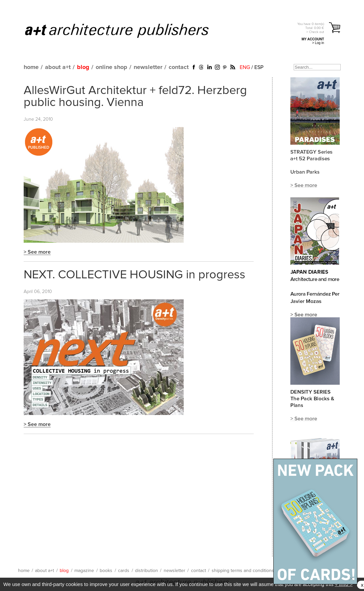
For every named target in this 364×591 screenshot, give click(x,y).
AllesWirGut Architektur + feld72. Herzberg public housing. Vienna (135, 97)
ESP (259, 67)
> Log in (318, 43)
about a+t (58, 67)
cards (124, 571)
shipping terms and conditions (243, 571)
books (106, 571)
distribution (146, 571)
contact (179, 67)
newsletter (148, 67)
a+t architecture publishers (125, 30)
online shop (111, 67)
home (31, 67)
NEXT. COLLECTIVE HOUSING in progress (134, 275)
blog (83, 67)
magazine (84, 571)
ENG (245, 67)
